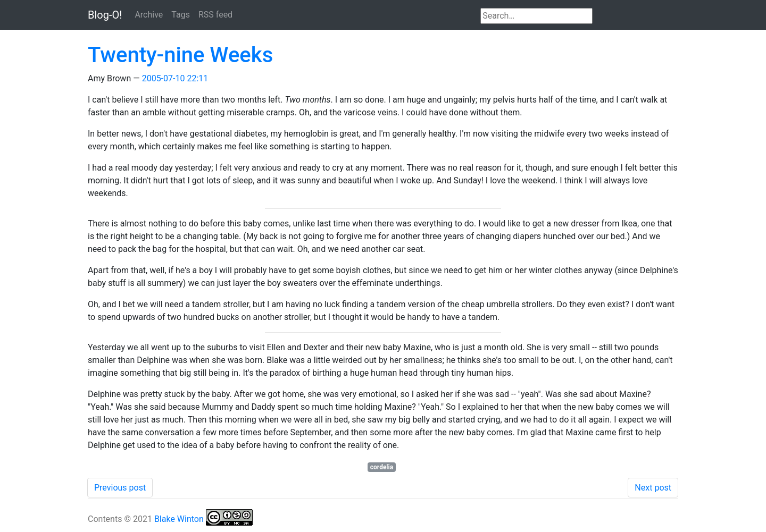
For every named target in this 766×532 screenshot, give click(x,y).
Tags (181, 15)
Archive (149, 15)
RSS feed (215, 15)
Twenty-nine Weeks (180, 55)
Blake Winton (179, 519)
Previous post (120, 488)
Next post (653, 488)
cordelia (382, 467)
